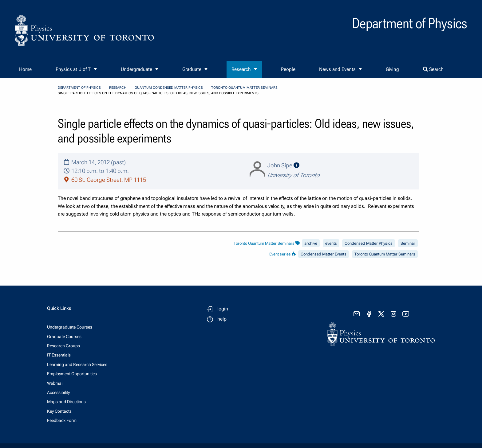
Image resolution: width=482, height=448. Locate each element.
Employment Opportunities (72, 374)
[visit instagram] (393, 314)
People (288, 69)
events (331, 243)
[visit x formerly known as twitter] (381, 314)
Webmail (55, 383)
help (222, 319)
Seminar (408, 243)
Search (433, 69)
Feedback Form (62, 420)
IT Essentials (59, 355)
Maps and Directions (66, 402)
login (223, 309)
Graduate (192, 69)
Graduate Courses (64, 337)
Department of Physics (79, 88)
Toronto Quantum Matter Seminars (244, 88)
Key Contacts (59, 411)
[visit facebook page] (369, 314)
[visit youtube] (406, 314)
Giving (392, 69)
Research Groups (63, 346)
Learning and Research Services (77, 364)
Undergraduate (136, 69)
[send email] (357, 314)
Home (25, 69)
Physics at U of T (73, 69)
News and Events (337, 69)
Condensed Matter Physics (369, 243)
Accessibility (58, 392)
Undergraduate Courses (70, 327)
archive (311, 243)
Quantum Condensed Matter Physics (169, 88)
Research (241, 69)
